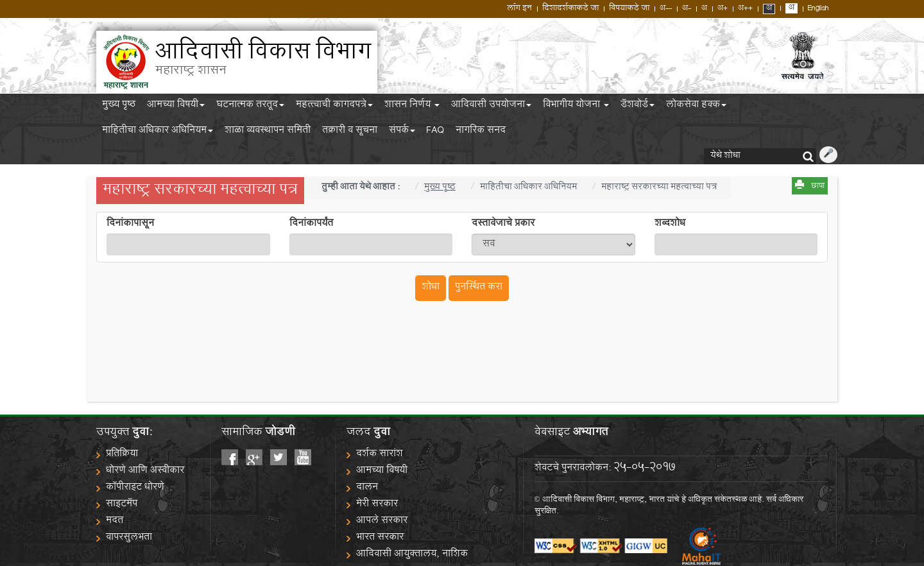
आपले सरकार (382, 521)
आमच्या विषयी (176, 107)
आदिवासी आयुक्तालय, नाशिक (412, 555)
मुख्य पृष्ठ (119, 107)
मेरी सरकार (377, 505)
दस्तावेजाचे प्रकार (503, 225)
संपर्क (402, 132)
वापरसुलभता (129, 538)
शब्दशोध (670, 225)
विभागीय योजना (576, 107)
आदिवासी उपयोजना (491, 107)
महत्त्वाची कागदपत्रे (334, 107)
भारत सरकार (380, 538)
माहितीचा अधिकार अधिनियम (158, 132)
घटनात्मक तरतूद (250, 107)
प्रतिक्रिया (122, 455)
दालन (367, 488)
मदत (115, 521)
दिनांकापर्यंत (311, 225)
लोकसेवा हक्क (696, 107)
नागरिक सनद (481, 132)
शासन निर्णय (412, 107)
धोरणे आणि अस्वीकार (145, 471)
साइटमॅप (122, 505)
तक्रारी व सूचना (350, 132)
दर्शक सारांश (380, 455)
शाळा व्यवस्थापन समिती (268, 132)
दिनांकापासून (130, 225)
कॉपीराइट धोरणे (135, 488)
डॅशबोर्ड (637, 107)
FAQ (435, 132)
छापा (818, 187)
